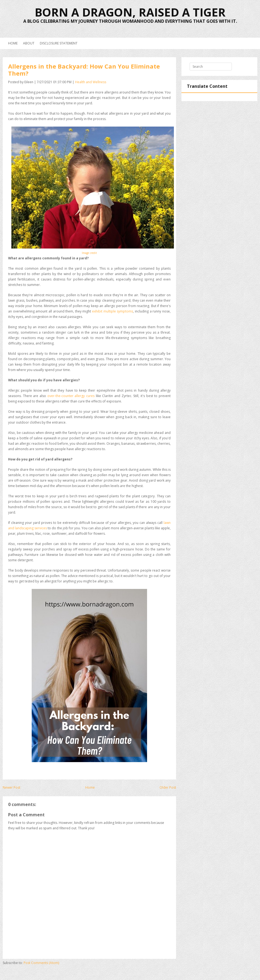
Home (13, 43)
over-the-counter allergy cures (71, 396)
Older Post (168, 787)
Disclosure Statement (59, 43)
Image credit (89, 253)
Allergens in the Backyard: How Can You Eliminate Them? (84, 70)
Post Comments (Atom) (41, 963)
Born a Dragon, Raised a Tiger (130, 12)
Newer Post (12, 787)
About (29, 43)
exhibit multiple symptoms (113, 311)
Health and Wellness (91, 82)
